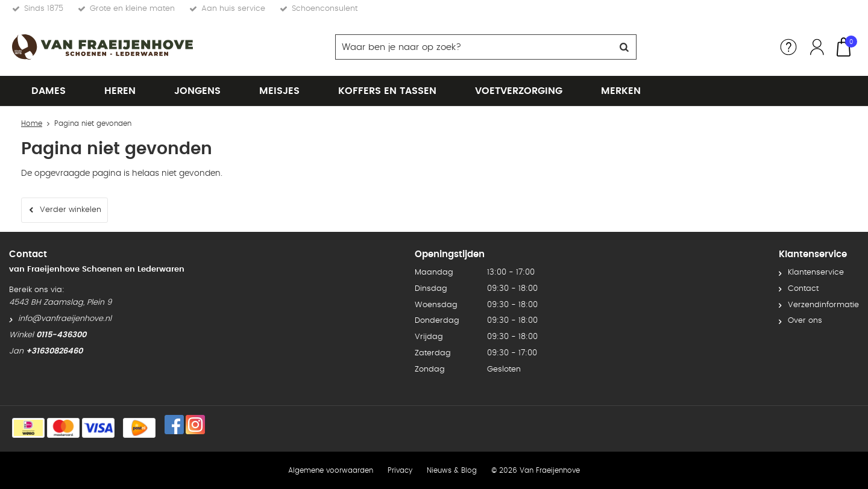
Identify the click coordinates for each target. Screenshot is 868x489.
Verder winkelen (71, 210)
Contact (803, 289)
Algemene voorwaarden (331, 470)
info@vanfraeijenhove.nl (65, 319)
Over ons (805, 321)
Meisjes (279, 91)
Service (788, 47)
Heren (120, 91)
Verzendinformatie (823, 305)
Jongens (197, 91)
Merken (621, 91)
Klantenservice (816, 273)
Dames (49, 91)
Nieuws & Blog (452, 470)
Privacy (400, 470)
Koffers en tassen (387, 91)
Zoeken (624, 47)
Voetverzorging (519, 91)
